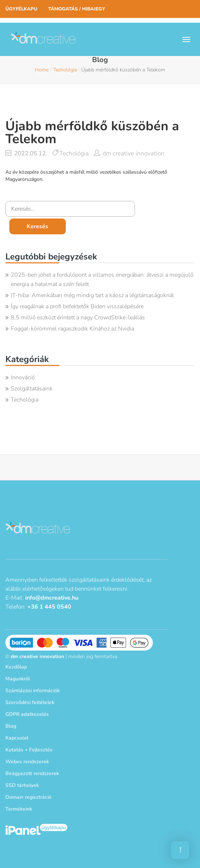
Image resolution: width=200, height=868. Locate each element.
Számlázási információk (33, 691)
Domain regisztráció (28, 797)
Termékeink (19, 809)
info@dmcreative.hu (52, 598)
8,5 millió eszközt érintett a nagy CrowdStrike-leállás (78, 318)
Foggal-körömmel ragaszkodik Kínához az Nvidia (72, 329)
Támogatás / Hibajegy (77, 9)
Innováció (23, 377)
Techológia (65, 70)
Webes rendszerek (27, 762)
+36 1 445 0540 (49, 607)
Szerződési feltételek (30, 702)
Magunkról (18, 679)
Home (42, 70)
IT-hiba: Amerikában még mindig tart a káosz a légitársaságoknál (92, 295)
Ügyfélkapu (21, 9)
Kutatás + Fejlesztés (29, 750)
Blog (11, 726)
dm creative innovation (133, 153)
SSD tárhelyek (22, 785)
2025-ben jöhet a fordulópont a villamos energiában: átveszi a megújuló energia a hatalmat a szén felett (102, 280)
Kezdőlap (16, 667)
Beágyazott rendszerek (32, 773)
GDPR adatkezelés (27, 714)
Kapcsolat (17, 738)
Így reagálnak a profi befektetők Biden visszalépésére (77, 306)
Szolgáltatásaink (32, 389)
